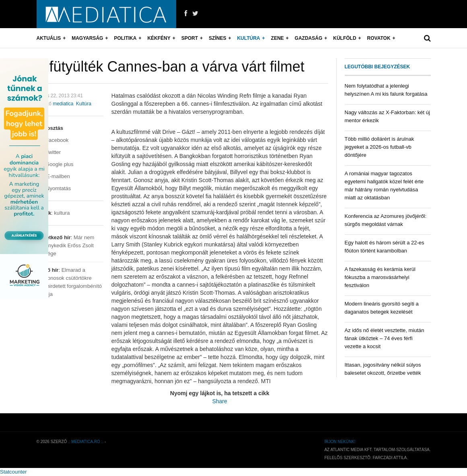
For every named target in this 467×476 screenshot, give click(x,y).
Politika (125, 38)
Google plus (55, 164)
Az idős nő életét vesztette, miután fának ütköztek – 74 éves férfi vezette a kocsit (385, 338)
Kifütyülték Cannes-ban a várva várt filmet (171, 67)
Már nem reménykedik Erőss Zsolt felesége (66, 245)
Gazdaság (309, 38)
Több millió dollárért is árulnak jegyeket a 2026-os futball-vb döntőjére (380, 147)
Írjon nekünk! (340, 442)
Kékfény (159, 38)
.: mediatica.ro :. (86, 442)
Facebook (53, 140)
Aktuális (49, 38)
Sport (190, 38)
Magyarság (87, 38)
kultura (62, 213)
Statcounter (13, 472)
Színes (217, 38)
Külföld (345, 38)
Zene (278, 38)
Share (219, 401)
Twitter (49, 152)
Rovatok (379, 38)
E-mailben (53, 176)
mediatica (63, 104)
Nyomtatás (54, 188)
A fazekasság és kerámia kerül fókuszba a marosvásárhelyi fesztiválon (380, 277)
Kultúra (248, 38)
